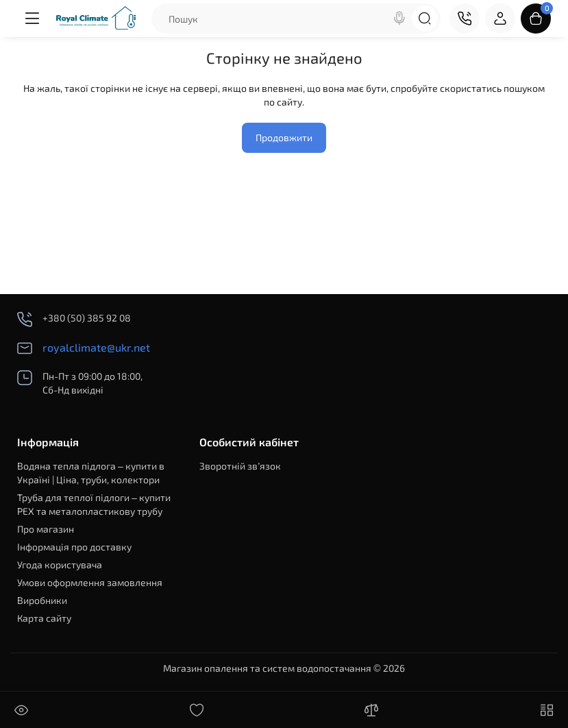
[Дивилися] (21, 710)
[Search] (399, 19)
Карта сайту (44, 618)
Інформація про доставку (74, 547)
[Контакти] (465, 19)
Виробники (42, 600)
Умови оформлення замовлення (90, 582)
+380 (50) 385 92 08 (74, 319)
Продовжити (284, 137)
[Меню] (32, 19)
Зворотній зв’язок (240, 466)
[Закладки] (197, 710)
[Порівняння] (371, 710)
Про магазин (46, 529)
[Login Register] (500, 19)
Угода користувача (60, 565)
